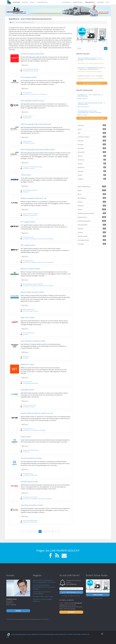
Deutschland (81, 63)
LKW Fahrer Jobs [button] (66, 2)
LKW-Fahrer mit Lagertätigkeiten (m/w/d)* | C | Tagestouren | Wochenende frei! (92, 68)
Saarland (92, 229)
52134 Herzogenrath (83, 107)
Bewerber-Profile (78, 2)
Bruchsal (25, 450)
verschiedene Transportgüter (30, 475)
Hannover (92, 171)
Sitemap (84, 634)
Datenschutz (62, 634)
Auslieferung (26, 452)
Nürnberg (25, 93)
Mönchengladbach (27, 284)
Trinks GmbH (26, 175)
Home (13, 22)
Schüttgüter (26, 358)
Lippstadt (25, 214)
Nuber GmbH (26, 437)
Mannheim (92, 167)
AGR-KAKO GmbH (27, 390)
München (92, 141)
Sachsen (92, 232)
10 (52, 531)
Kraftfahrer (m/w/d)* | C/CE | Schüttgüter (90, 76)
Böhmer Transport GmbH (30, 269)
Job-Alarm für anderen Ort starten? (71, 596)
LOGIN (107, 2)
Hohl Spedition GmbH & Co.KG (32, 101)
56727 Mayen (82, 71)
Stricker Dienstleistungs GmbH (32, 54)
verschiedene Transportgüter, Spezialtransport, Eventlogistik (38, 239)
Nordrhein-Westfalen (34, 69)
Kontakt (70, 634)
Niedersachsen (30, 237)
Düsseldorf (92, 152)
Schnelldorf (26, 116)
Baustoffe (25, 334)
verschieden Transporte (29, 143)
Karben (92, 175)
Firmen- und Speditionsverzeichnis (25, 22)
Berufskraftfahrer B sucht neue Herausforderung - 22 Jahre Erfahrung (89, 112)
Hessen (30, 382)
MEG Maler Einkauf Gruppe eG (94, 71)
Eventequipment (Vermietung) (30, 71)
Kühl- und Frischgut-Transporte (31, 311)
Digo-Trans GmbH (28, 317)
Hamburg (25, 474)
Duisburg (92, 144)
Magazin (32, 2)
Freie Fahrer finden (98, 598)
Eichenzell (25, 382)
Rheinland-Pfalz (92, 225)
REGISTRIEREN (101, 2)
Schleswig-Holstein (92, 240)
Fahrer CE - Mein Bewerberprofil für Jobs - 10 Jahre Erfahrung (91, 104)
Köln (92, 133)
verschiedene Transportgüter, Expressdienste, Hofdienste (37, 499)
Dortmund (25, 69)
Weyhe (24, 309)
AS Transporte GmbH (29, 77)
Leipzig (92, 164)
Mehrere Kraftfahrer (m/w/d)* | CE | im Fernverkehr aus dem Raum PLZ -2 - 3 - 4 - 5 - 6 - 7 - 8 (91, 59)
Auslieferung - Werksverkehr (30, 215)
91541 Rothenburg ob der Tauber (87, 78)
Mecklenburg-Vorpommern (92, 213)
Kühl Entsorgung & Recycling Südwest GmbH (38, 149)
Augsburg (25, 141)
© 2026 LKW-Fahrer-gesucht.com (19, 634)
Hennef (25, 190)
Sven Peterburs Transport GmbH (33, 341)
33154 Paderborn (83, 98)
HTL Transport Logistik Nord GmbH (95, 63)
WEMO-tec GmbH (27, 364)
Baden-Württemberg (37, 167)
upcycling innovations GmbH (32, 505)
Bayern (30, 93)
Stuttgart (92, 179)
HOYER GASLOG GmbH (29, 482)
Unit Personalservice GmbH (31, 458)
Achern (25, 521)
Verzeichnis (25, 2)
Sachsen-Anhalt (92, 236)
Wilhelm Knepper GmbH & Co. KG (34, 198)
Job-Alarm (77, 634)
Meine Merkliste (42, 2)
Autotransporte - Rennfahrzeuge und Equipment (35, 94)
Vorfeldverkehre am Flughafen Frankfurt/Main (34, 430)
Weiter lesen (25, 65)
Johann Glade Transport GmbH (32, 292)
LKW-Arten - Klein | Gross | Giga (43, 597)
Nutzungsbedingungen (46, 634)
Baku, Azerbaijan (82, 115)
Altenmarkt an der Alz (28, 497)
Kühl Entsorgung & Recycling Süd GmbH (36, 124)
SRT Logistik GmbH (28, 245)
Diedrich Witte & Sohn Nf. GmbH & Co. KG (37, 413)
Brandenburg (92, 198)
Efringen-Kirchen (27, 167)
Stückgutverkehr (27, 118)
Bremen (92, 156)
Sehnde (25, 333)
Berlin (24, 356)
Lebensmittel (26, 192)
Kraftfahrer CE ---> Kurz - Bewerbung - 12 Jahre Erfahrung (90, 95)
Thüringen (92, 244)
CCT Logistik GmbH (28, 222)
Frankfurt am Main (27, 405)
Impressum (35, 634)
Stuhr (24, 237)
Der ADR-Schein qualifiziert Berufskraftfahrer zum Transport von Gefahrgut (44, 587)
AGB (56, 634)
